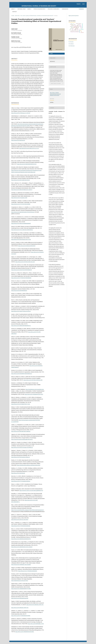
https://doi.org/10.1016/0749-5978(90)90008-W (22, 270)
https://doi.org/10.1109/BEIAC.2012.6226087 (21, 565)
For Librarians (72, 46)
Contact (14, 12)
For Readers (71, 42)
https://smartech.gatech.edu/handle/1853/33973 (22, 439)
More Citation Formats (56, 83)
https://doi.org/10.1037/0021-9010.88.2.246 (33, 380)
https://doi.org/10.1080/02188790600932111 (21, 326)
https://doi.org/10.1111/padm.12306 (19, 198)
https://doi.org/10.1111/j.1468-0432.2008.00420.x (22, 230)
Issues (29, 9)
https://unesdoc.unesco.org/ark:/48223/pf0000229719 (31, 490)
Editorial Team (22, 9)
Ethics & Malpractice (39, 9)
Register (79, 4)
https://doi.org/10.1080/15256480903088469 (21, 223)
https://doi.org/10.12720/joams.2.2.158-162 (21, 113)
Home (13, 16)
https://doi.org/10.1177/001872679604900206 (21, 278)
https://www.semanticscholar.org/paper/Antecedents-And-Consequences (28, 510)
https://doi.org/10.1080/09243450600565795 (21, 539)
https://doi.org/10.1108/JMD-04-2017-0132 (34, 394)
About (13, 9)
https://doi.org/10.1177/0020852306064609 (28, 571)
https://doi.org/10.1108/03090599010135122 (27, 164)
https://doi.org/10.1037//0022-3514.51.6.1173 (29, 148)
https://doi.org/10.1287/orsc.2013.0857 (20, 520)
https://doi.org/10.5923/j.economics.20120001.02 (22, 447)
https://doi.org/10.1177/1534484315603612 (21, 481)
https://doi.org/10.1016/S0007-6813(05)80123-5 (22, 374)
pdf (52, 54)
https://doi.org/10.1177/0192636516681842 (21, 526)
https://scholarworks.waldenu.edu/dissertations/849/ (28, 465)
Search (81, 9)
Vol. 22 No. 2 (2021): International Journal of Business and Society (37, 16)
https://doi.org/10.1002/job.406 (18, 473)
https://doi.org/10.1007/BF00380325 (19, 291)
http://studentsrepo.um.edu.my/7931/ (20, 581)
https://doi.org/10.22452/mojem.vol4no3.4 (21, 457)
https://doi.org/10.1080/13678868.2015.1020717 (22, 190)
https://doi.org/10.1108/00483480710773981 (21, 589)
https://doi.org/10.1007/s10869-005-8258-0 (21, 180)
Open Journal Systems (74, 16)
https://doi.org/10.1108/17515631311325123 (21, 311)
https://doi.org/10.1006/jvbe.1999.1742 (35, 605)
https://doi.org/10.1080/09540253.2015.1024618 (22, 547)
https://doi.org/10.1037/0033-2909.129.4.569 (25, 262)
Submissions (65, 9)
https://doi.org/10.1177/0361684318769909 (21, 616)
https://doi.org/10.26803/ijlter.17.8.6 (36, 624)
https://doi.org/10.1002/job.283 (18, 140)
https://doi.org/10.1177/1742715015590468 (21, 204)
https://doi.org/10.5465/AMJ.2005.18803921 (21, 431)
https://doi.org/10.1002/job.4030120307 (27, 246)
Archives (17, 16)
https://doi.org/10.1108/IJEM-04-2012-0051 (25, 632)
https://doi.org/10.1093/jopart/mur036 (20, 598)
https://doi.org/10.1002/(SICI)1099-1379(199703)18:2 (23, 212)
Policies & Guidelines (53, 9)
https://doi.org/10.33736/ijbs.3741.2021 (22, 47)
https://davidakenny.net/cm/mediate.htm (35, 389)
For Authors (71, 44)
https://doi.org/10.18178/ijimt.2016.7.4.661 (21, 404)
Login (83, 4)
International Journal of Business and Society (39, 6)
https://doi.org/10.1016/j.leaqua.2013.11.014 (21, 239)
